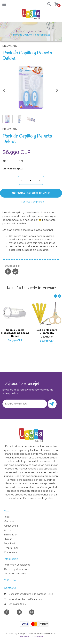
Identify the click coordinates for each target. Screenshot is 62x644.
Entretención (11, 535)
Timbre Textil (11, 548)
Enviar (51, 404)
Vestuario (9, 521)
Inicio (19, 31)
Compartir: (13, 266)
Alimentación (11, 526)
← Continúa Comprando (31, 202)
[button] (48, 4)
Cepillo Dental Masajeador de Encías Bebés (15, 333)
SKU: (5, 161)
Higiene (30, 31)
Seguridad (9, 543)
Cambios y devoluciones (17, 569)
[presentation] (4, 91)
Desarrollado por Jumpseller (31, 636)
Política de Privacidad (15, 574)
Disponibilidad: (9, 169)
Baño (40, 31)
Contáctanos (11, 552)
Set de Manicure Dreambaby (47, 331)
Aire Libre (9, 530)
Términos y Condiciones (17, 565)
